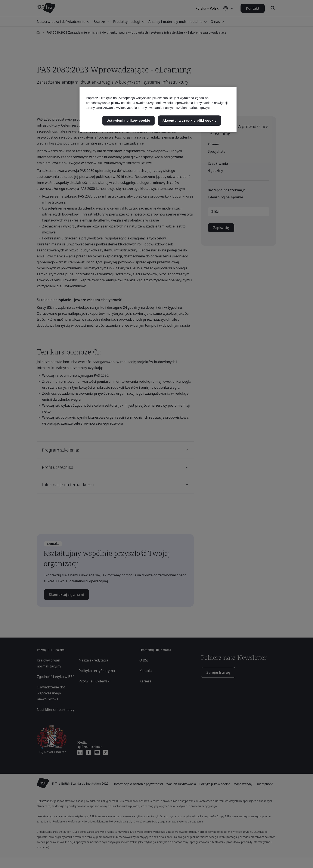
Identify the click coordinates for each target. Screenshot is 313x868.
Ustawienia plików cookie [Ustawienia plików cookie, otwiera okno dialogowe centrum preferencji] (128, 120)
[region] (158, 110)
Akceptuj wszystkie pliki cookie (190, 120)
